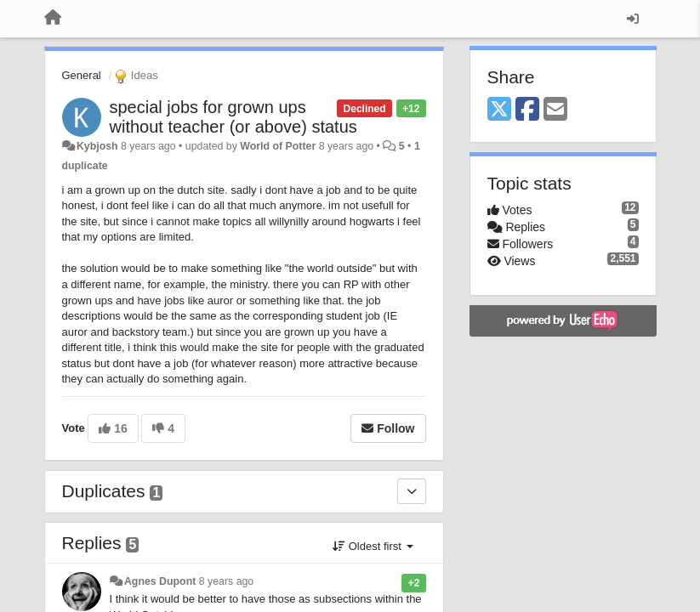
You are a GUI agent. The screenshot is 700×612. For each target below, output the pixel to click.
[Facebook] (527, 110)
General (82, 75)
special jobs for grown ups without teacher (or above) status (233, 117)
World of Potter (278, 146)
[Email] (555, 110)
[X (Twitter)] (499, 110)
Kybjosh (97, 146)
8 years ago (227, 581)
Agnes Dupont (160, 581)
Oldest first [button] (373, 546)
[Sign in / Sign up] (633, 19)
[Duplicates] (412, 491)
